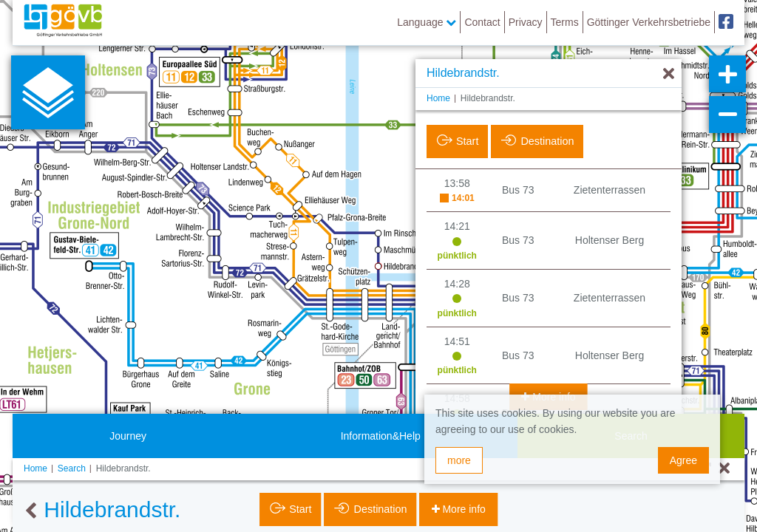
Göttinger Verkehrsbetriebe (649, 22)
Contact (482, 22)
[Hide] (669, 74)
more (459, 460)
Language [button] (427, 22)
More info (463, 509)
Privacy (526, 22)
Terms (565, 22)
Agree (683, 460)
